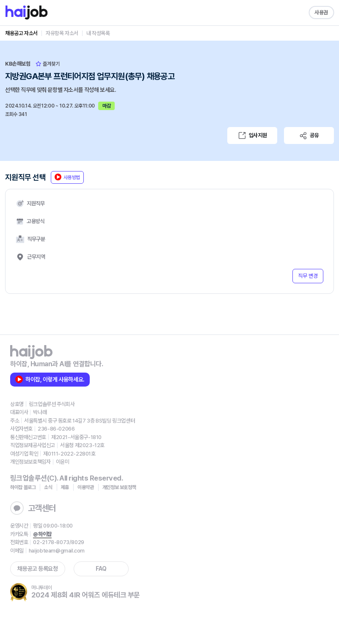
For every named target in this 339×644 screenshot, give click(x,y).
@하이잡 (42, 534)
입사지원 (252, 135)
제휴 (65, 487)
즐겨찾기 (48, 64)
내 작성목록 (98, 33)
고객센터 (33, 508)
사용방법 (67, 177)
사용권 (321, 12)
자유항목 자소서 (62, 33)
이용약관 (86, 487)
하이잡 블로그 (23, 487)
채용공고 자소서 (21, 33)
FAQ (101, 569)
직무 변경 (308, 276)
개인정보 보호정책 (119, 487)
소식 (48, 487)
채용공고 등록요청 (37, 569)
